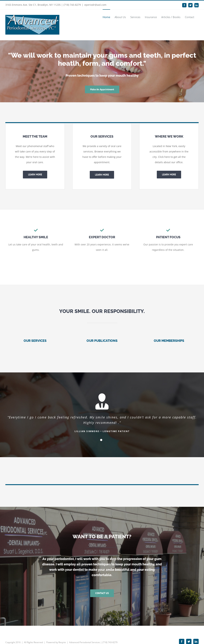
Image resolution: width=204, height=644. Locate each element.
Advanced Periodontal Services (85, 634)
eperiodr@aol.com (95, 5)
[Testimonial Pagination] (101, 440)
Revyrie (62, 634)
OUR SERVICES (35, 341)
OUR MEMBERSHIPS (169, 341)
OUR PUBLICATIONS (102, 341)
